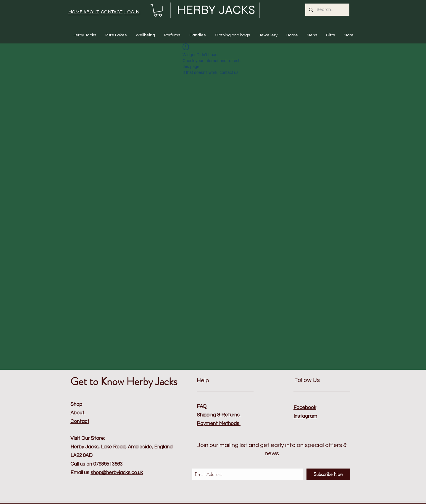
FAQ (202, 406)
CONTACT (112, 12)
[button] (158, 10)
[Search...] (327, 10)
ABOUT (91, 12)
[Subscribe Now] (328, 474)
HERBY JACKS (216, 10)
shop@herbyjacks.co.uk (117, 473)
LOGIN (132, 12)
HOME (75, 12)
